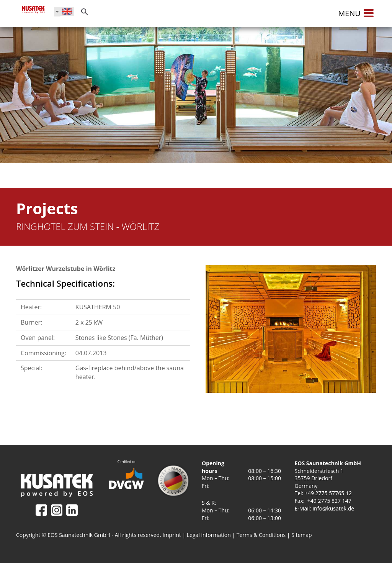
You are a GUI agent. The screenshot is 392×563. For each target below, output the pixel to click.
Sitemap (301, 535)
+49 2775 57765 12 (328, 493)
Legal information (209, 535)
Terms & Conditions (261, 535)
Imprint (172, 535)
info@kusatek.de (334, 508)
